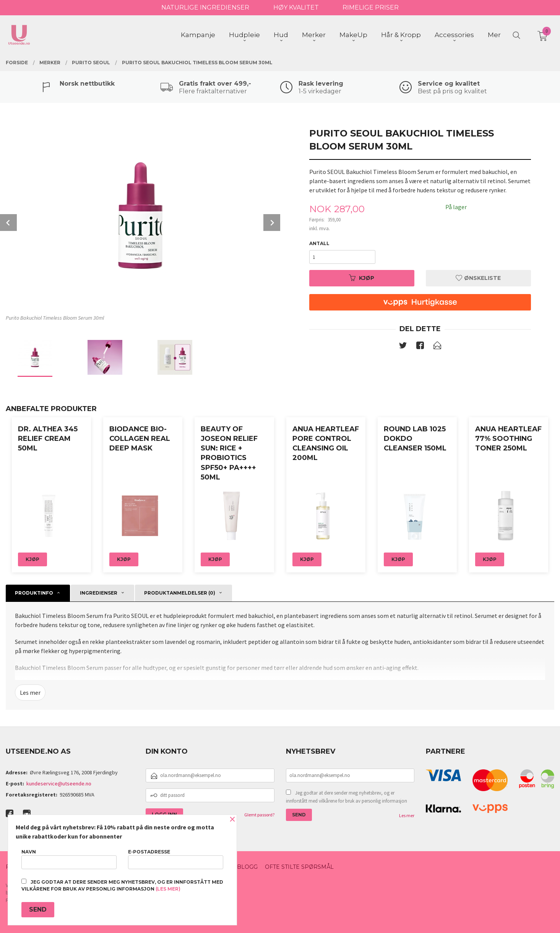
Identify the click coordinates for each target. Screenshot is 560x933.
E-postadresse (176, 859)
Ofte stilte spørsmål (299, 867)
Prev (8, 223)
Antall (319, 243)
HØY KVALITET (296, 7)
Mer (494, 35)
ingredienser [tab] (99, 593)
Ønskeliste (478, 278)
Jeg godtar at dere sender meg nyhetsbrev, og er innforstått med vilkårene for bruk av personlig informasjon (347, 797)
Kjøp (362, 278)
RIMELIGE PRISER (371, 7)
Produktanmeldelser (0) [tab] (180, 593)
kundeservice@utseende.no (59, 783)
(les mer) (168, 889)
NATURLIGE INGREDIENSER (205, 7)
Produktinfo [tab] (34, 593)
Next (272, 223)
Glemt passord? (259, 815)
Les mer (30, 692)
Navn (69, 859)
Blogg (247, 867)
